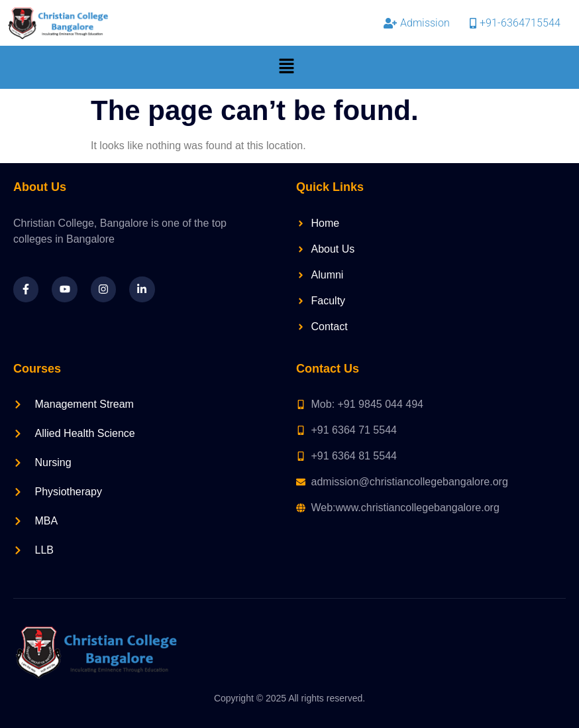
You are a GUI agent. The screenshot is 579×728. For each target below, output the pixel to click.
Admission (417, 23)
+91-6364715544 (515, 23)
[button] (287, 67)
